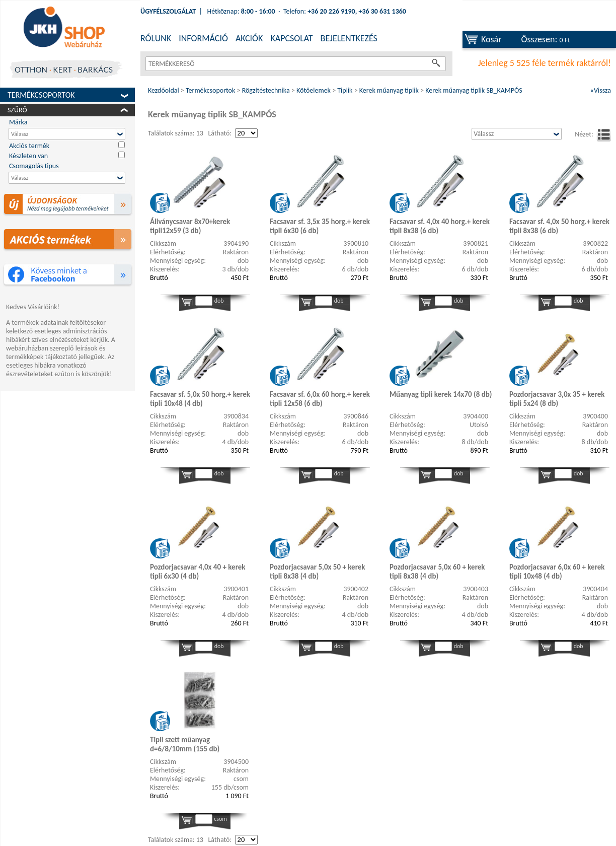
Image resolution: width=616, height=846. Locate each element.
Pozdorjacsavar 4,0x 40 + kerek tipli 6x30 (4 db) (198, 572)
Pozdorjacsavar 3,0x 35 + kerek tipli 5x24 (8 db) (557, 399)
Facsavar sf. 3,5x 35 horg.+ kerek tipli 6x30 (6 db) (320, 226)
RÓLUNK (156, 38)
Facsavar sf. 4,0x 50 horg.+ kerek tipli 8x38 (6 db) (559, 226)
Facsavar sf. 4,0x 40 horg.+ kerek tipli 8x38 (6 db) (440, 226)
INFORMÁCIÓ (203, 38)
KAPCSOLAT (291, 38)
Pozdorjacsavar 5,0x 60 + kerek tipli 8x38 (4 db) (437, 572)
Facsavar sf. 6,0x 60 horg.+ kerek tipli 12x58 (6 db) (320, 399)
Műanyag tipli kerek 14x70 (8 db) (441, 394)
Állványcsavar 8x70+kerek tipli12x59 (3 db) (190, 226)
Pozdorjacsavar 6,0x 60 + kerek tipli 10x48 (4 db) (557, 572)
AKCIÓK (249, 38)
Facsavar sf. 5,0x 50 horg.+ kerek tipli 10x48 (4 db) (200, 399)
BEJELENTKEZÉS (349, 38)
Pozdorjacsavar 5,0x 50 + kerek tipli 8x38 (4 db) (318, 572)
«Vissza (601, 90)
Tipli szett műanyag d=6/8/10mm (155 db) (185, 744)
